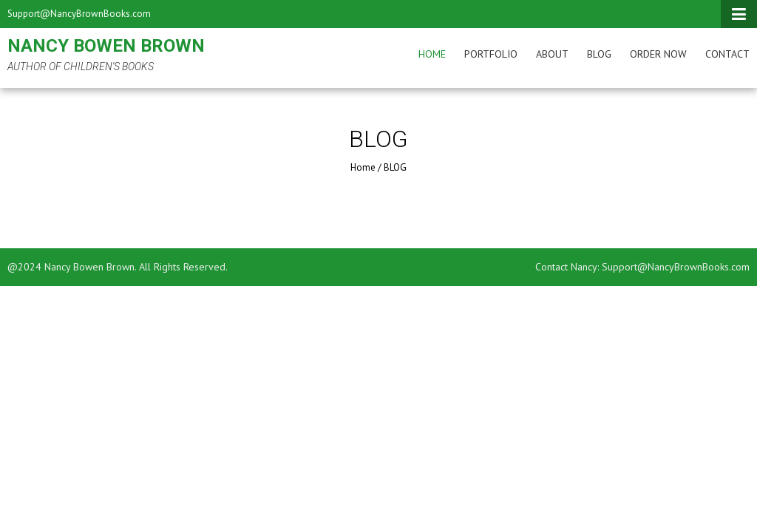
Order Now (658, 54)
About (552, 54)
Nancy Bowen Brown (106, 46)
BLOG (599, 54)
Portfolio (491, 54)
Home (432, 54)
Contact (727, 54)
